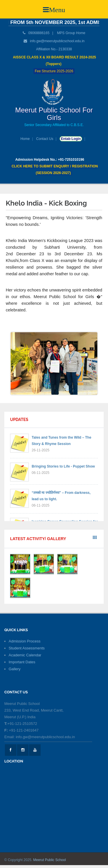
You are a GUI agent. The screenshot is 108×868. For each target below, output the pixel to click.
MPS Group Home (71, 33)
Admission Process (25, 641)
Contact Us (45, 139)
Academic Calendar (25, 655)
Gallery (15, 669)
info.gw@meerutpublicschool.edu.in (57, 41)
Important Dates (22, 662)
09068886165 (38, 33)
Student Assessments (27, 648)
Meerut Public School (49, 860)
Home (25, 139)
